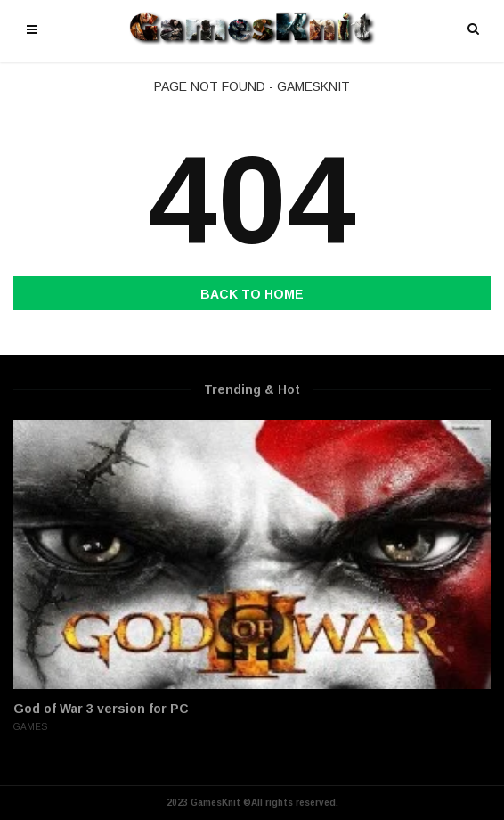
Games (30, 727)
